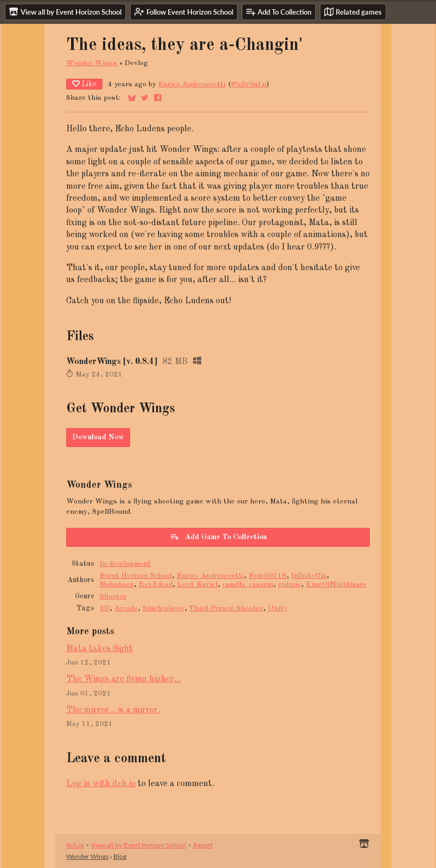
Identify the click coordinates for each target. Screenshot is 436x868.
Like (84, 84)
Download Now (98, 437)
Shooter (113, 596)
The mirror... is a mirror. (113, 710)
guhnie (290, 585)
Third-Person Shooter (226, 608)
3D (105, 608)
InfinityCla (309, 576)
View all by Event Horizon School (139, 845)
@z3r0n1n (249, 84)
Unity (278, 608)
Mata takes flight (100, 649)
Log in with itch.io (101, 784)
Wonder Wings (92, 63)
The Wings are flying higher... (123, 679)
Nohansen (117, 585)
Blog (120, 856)
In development (125, 564)
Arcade (126, 608)
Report (203, 845)
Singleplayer (163, 608)
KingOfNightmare (336, 585)
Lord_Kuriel (197, 585)
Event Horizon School (136, 576)
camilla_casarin (248, 585)
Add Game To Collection (218, 537)
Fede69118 (268, 576)
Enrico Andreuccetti (192, 84)
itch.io (75, 845)
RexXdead (156, 585)
